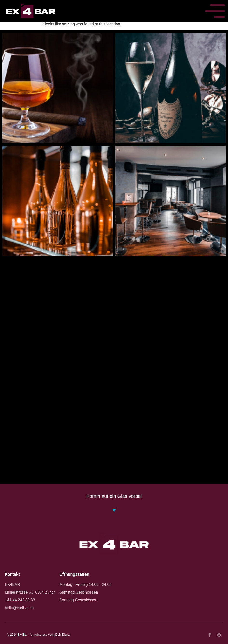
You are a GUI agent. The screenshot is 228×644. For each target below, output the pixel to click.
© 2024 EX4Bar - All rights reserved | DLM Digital (39, 635)
